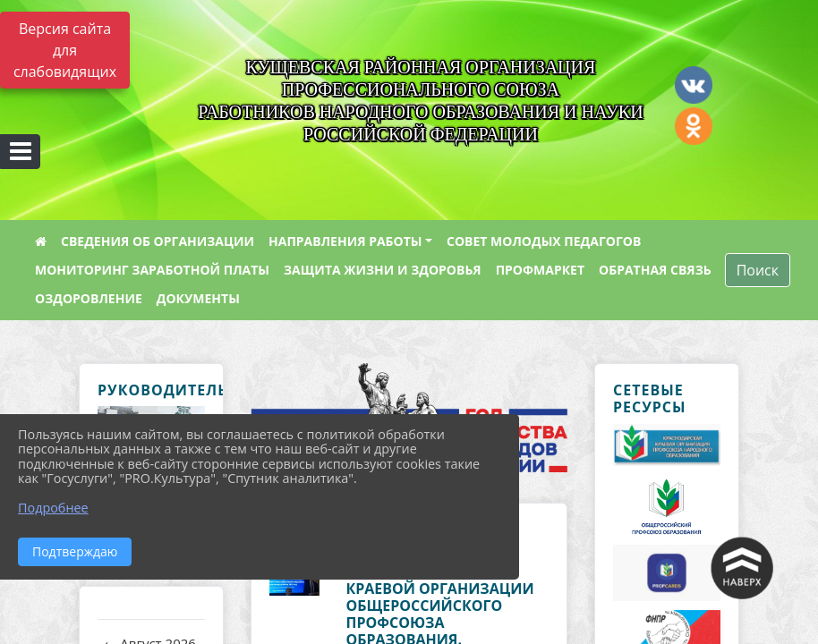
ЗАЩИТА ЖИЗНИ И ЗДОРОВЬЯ (383, 270)
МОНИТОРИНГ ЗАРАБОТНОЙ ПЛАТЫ (152, 270)
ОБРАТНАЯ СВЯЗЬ (655, 270)
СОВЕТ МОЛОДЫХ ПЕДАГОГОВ (544, 241)
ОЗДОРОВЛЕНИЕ (89, 298)
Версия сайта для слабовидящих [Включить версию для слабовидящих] (65, 50)
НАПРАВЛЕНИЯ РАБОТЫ (345, 241)
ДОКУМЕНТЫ (198, 298)
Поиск (758, 270)
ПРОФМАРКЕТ (540, 270)
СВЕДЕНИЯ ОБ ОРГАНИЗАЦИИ (158, 241)
